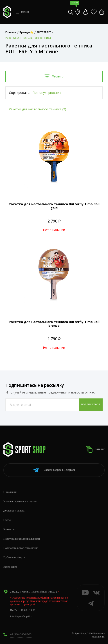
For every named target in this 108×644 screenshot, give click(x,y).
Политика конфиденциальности (22, 539)
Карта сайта (10, 567)
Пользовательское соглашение (21, 548)
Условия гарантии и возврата (20, 501)
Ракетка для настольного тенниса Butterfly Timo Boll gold (54, 206)
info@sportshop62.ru (22, 616)
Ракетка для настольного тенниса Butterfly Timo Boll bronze (54, 324)
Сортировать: (20, 93)
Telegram (54, 470)
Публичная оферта (14, 557)
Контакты (9, 529)
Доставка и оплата (14, 511)
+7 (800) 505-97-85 (21, 634)
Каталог (95, 449)
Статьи (7, 520)
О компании (10, 492)
